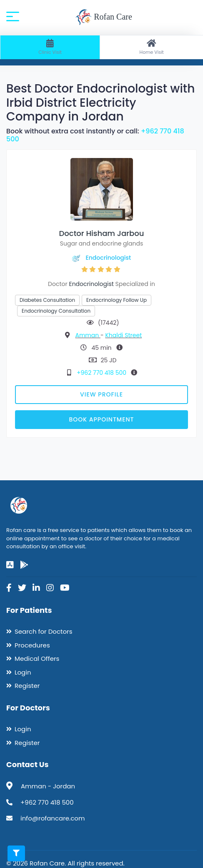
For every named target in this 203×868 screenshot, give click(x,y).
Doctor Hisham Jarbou (102, 233)
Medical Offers (37, 659)
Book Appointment (101, 419)
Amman (88, 335)
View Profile (101, 394)
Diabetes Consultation (47, 300)
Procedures (32, 645)
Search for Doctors (43, 631)
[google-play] (24, 565)
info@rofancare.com (53, 818)
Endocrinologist (108, 258)
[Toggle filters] (16, 853)
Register (27, 686)
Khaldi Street (123, 335)
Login (23, 672)
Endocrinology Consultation (56, 311)
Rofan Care (104, 18)
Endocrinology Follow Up (117, 300)
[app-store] (10, 565)
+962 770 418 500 (102, 373)
